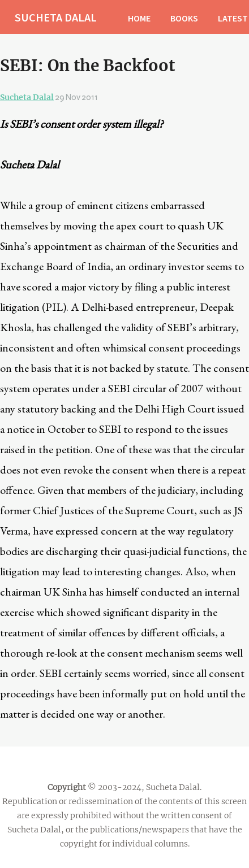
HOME (139, 18)
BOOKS (184, 18)
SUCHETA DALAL (56, 17)
